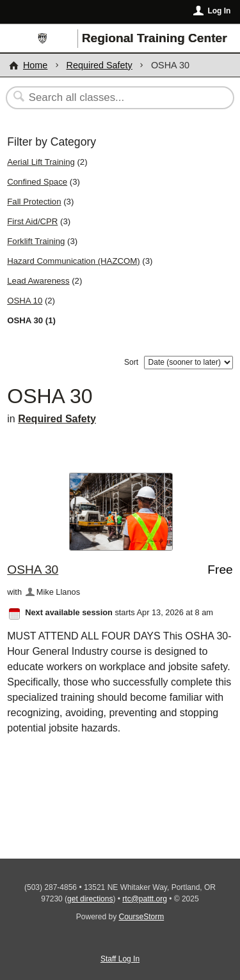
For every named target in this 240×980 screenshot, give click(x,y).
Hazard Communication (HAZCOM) (73, 261)
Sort (131, 362)
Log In (219, 11)
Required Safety (100, 65)
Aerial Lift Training (41, 162)
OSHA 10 (25, 301)
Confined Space (37, 182)
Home (35, 65)
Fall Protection (34, 202)
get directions (90, 899)
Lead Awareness (38, 281)
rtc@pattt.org (145, 899)
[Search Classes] (113, 98)
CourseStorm (142, 917)
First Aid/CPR (32, 221)
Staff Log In (120, 959)
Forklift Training (36, 241)
